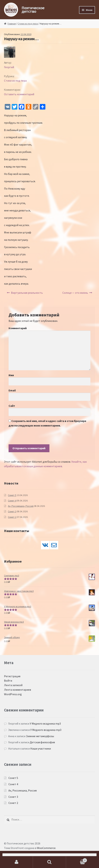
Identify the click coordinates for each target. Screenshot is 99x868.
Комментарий (18, 328)
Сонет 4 (12, 501)
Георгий (9, 67)
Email (12, 390)
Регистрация (12, 676)
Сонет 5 (12, 495)
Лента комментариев (18, 690)
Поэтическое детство (33, 10)
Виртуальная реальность (27, 293)
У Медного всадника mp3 (45, 724)
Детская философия (42, 742)
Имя (11, 375)
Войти (8, 681)
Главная (12, 24)
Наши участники (41, 748)
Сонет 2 (12, 517)
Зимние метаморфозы (40, 736)
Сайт (12, 406)
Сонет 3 (12, 511)
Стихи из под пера (28, 24)
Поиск (49, 862)
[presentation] (35, 437)
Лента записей (13, 685)
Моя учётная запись (16, 862)
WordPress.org (13, 694)
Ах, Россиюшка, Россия (21, 506)
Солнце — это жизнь (75, 293)
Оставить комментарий (19, 94)
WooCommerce (46, 848)
